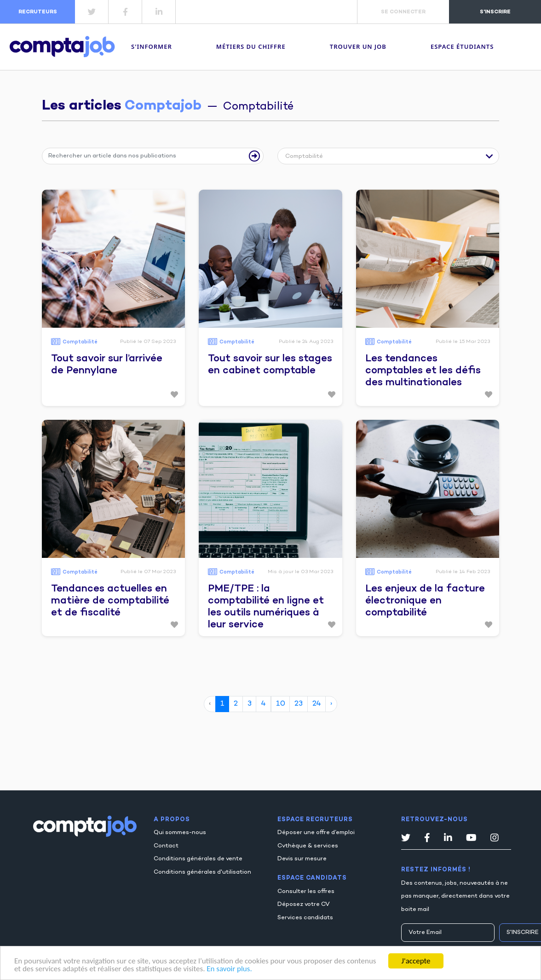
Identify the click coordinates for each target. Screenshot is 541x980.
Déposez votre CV (304, 905)
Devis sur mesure (302, 859)
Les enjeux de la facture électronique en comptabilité (425, 601)
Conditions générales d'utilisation (202, 872)
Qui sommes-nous (180, 833)
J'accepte (416, 961)
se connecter (403, 12)
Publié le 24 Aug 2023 (306, 342)
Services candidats (305, 918)
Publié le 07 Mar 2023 (148, 572)
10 (281, 704)
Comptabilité (80, 342)
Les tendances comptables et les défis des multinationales (423, 371)
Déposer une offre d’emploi (316, 833)
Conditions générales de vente (198, 859)
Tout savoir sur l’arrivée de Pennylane (107, 365)
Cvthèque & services (308, 846)
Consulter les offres (306, 892)
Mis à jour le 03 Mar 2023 (300, 572)
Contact (166, 846)
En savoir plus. (229, 969)
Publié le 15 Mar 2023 (463, 342)
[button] (388, 158)
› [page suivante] (331, 704)
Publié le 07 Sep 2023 (148, 342)
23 (299, 704)
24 (317, 704)
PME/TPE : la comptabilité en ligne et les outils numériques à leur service (266, 607)
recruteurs (38, 12)
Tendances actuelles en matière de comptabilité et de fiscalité (110, 601)
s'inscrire (495, 12)
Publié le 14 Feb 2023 (463, 572)
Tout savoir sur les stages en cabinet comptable (270, 365)
